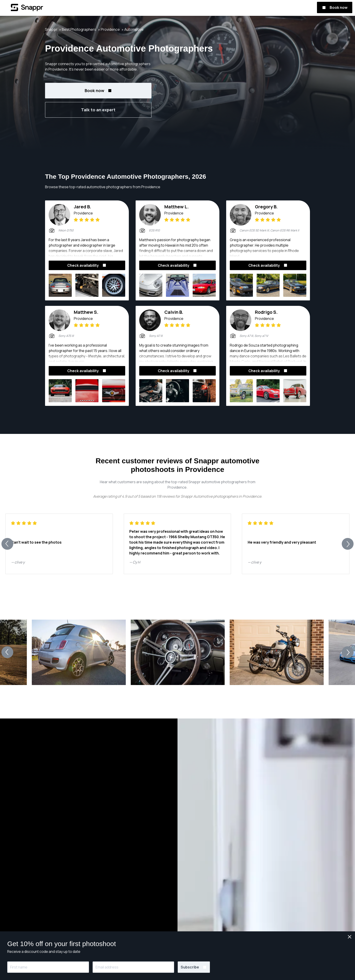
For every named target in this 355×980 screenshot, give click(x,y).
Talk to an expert (98, 110)
